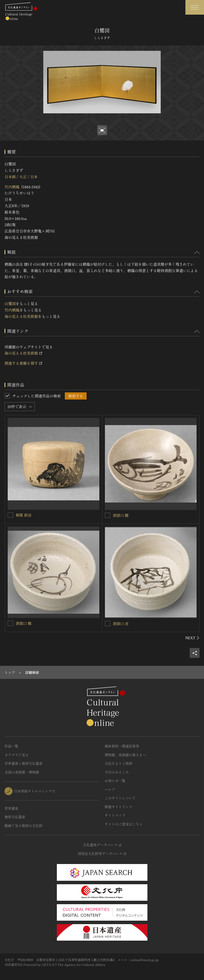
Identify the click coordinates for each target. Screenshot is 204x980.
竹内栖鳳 (12, 187)
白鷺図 (10, 304)
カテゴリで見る (17, 755)
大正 (23, 177)
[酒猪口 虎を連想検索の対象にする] (108, 624)
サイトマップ (115, 815)
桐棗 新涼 (24, 515)
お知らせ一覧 (115, 781)
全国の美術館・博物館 (22, 772)
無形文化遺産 (15, 817)
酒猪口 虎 (121, 624)
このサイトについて (120, 798)
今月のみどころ (117, 772)
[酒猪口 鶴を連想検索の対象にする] (10, 623)
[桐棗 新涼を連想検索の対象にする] (10, 515)
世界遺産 (11, 808)
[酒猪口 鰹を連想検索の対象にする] (108, 515)
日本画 (10, 177)
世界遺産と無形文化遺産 (24, 763)
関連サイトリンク (118, 807)
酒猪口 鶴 (24, 623)
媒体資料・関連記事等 (122, 746)
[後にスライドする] (192, 638)
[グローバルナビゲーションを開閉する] (195, 7)
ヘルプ (110, 789)
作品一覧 (11, 746)
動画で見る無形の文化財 (24, 826)
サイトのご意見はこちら (124, 824)
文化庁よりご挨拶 (118, 763)
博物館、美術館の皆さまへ (125, 755)
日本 (34, 177)
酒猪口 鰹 (121, 515)
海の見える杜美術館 (21, 316)
